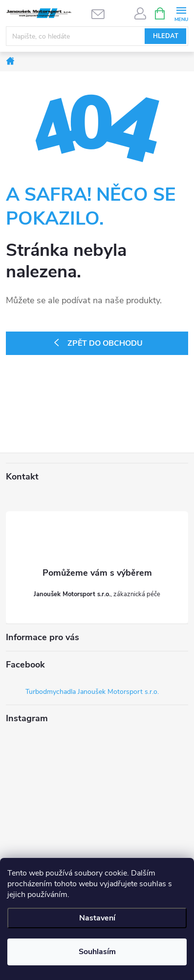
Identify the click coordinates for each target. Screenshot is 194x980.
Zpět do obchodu (105, 343)
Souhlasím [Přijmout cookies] (97, 952)
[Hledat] (97, 36)
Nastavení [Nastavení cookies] (97, 918)
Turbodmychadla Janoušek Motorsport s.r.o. (92, 692)
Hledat (166, 36)
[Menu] (181, 13)
